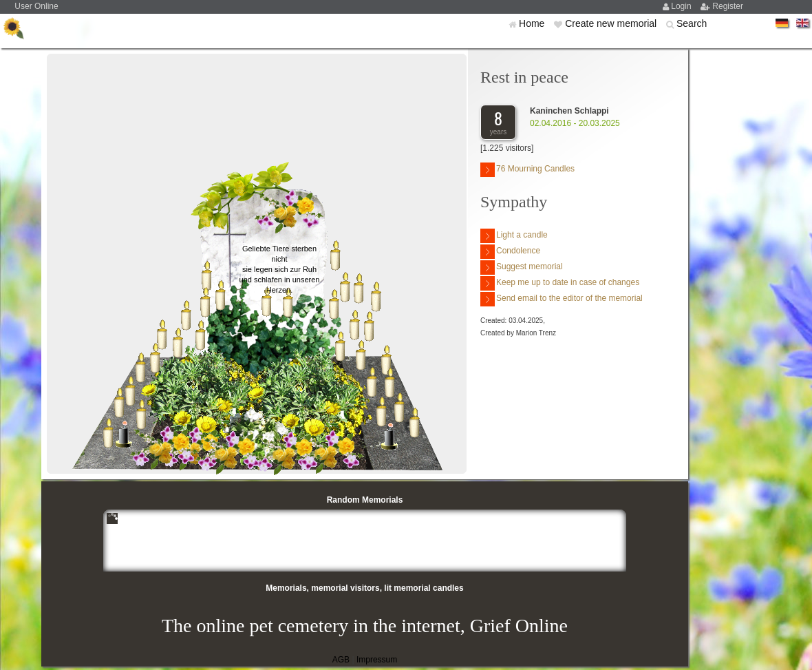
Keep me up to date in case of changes (560, 283)
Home (533, 23)
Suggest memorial (522, 268)
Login (682, 6)
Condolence (510, 252)
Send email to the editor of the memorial (562, 299)
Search (692, 23)
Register (728, 6)
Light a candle (514, 236)
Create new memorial (612, 23)
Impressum (377, 660)
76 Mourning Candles (527, 170)
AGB (341, 660)
